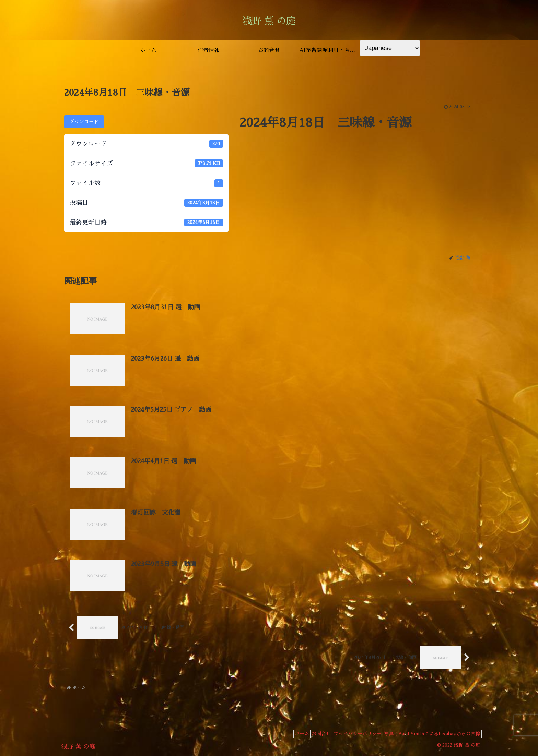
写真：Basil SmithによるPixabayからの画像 (430, 735)
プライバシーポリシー (350, 735)
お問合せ (309, 735)
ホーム (285, 735)
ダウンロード (84, 122)
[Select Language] (390, 48)
